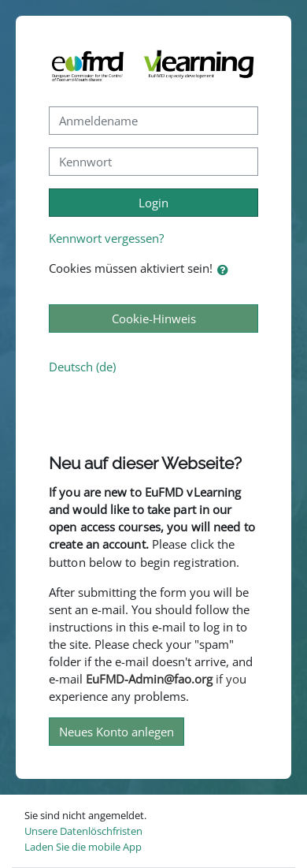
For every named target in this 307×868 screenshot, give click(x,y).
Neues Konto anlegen (117, 732)
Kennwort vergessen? (106, 238)
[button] (226, 270)
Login (153, 203)
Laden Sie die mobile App (83, 847)
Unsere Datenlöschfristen (83, 831)
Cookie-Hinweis (154, 319)
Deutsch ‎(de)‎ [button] (82, 367)
